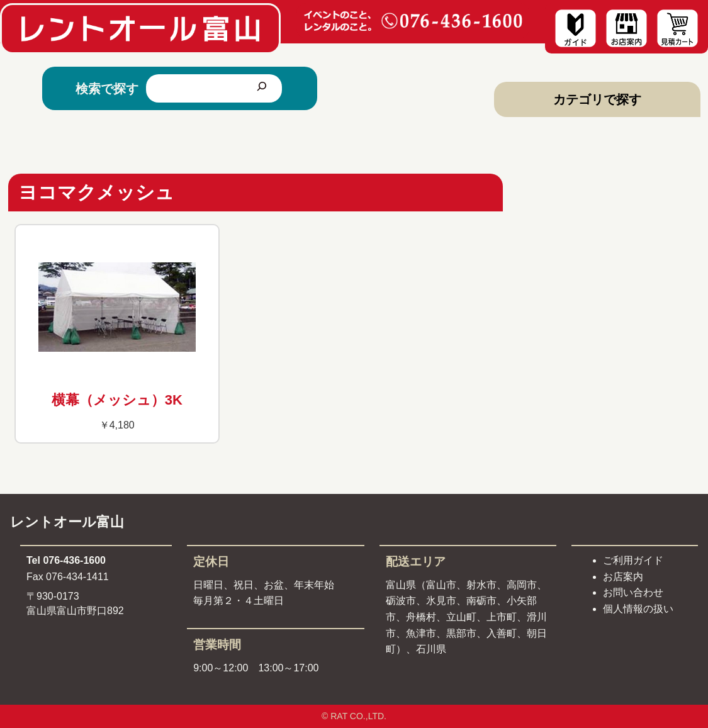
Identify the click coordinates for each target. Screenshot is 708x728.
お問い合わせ (633, 592)
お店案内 (623, 577)
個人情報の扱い (638, 609)
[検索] (262, 88)
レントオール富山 (67, 522)
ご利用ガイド (633, 560)
